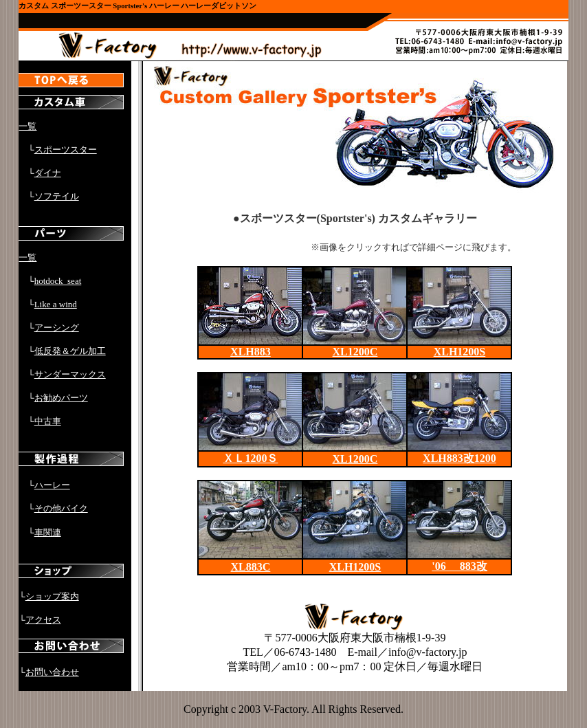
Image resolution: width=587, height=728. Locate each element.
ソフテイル (57, 196)
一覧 (27, 126)
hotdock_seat (58, 281)
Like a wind (56, 304)
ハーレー (52, 485)
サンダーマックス (70, 374)
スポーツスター (66, 150)
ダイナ (48, 173)
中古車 (48, 421)
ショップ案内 (52, 596)
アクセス (43, 620)
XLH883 (251, 352)
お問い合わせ (52, 672)
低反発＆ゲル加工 (70, 351)
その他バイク (61, 508)
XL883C (251, 567)
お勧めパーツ (61, 398)
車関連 (48, 532)
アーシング (57, 328)
